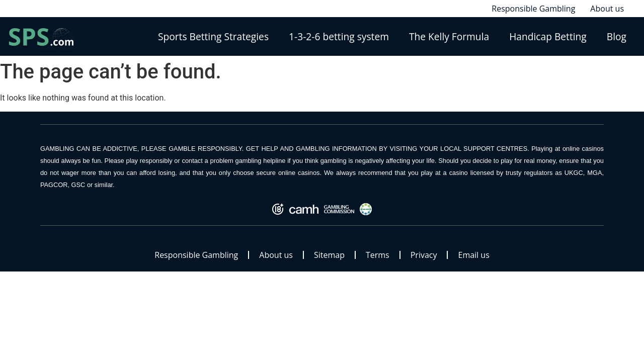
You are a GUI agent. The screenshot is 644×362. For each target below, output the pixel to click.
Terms (378, 255)
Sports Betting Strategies (213, 36)
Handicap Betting (548, 36)
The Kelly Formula (449, 36)
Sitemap (329, 255)
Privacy (424, 255)
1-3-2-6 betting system (339, 36)
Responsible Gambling (196, 255)
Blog (617, 36)
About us (276, 255)
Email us (473, 255)
